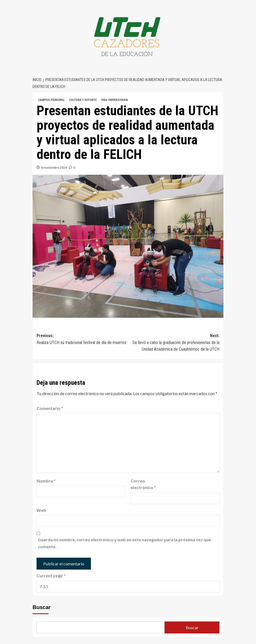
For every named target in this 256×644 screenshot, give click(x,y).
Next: (174, 343)
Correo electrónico (143, 484)
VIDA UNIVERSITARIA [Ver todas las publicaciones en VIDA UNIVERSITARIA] (115, 100)
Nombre (46, 481)
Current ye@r (51, 576)
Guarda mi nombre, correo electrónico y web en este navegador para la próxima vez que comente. (124, 543)
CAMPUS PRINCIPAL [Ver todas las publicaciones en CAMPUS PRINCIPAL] (51, 100)
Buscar (42, 607)
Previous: (82, 339)
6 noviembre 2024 (54, 167)
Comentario (50, 408)
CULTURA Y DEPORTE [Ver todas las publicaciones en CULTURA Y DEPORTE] (83, 100)
